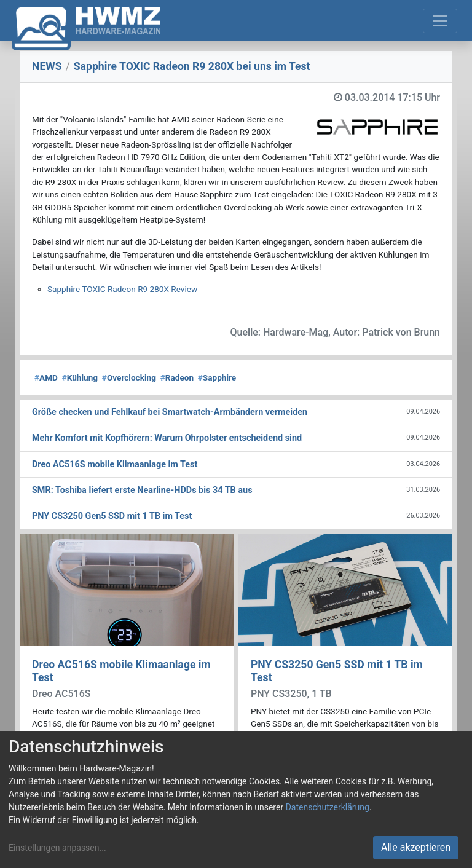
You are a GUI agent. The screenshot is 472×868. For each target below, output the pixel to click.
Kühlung (80, 377)
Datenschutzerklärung (328, 807)
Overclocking (129, 377)
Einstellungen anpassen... (57, 848)
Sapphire (217, 377)
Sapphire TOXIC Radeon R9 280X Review (122, 289)
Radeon (177, 377)
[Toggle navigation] (440, 21)
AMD (46, 377)
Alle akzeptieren (416, 847)
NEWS (47, 66)
